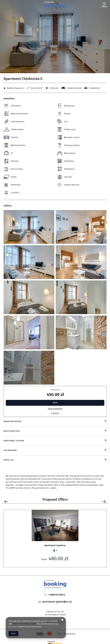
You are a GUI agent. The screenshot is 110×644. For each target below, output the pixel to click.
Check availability (55, 409)
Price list (55, 413)
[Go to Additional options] (55, 441)
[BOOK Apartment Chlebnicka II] (55, 403)
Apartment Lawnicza (55, 545)
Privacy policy (70, 634)
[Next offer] (104, 502)
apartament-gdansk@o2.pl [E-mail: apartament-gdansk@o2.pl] (57, 602)
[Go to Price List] (55, 460)
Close (13, 634)
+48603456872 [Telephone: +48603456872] (57, 595)
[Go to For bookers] (55, 451)
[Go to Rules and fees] (55, 431)
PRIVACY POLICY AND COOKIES (24, 624)
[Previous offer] (6, 502)
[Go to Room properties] (55, 422)
